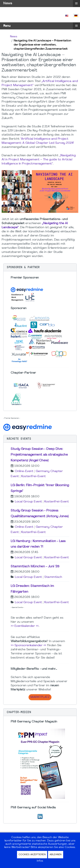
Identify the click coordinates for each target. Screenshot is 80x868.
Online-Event (24, 471)
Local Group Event (28, 502)
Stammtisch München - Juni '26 (35, 567)
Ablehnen (56, 855)
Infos (40, 861)
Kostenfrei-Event (33, 476)
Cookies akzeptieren (32, 855)
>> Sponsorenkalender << (29, 645)
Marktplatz (40, 697)
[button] (40, 267)
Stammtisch (53, 577)
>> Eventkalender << (25, 626)
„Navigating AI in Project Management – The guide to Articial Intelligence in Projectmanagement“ (39, 160)
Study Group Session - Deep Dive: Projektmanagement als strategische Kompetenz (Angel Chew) (39, 455)
